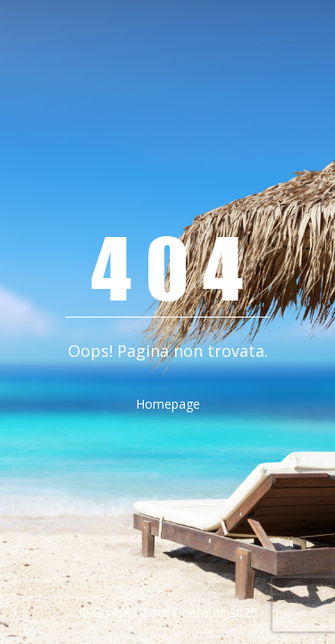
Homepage (168, 404)
